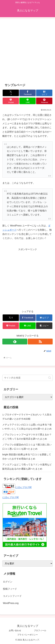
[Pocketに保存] (11, 101)
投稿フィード (10, 589)
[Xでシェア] (11, 93)
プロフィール (40, 630)
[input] (27, 378)
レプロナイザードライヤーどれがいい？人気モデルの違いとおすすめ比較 (27, 417)
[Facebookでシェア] (27, 93)
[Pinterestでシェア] (44, 101)
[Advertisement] (27, 51)
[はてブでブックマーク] (44, 93)
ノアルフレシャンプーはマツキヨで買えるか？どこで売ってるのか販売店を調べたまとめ (27, 437)
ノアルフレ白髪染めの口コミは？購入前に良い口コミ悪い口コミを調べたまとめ (27, 447)
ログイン (8, 582)
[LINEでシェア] (27, 101)
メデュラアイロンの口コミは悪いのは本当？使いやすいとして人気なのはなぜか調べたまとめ (27, 427)
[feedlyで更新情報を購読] (15, 342)
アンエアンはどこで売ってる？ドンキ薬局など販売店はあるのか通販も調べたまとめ (27, 467)
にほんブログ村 (17, 487)
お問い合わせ (15, 630)
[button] (44, 326)
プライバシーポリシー (28, 635)
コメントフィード (12, 596)
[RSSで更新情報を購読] (40, 342)
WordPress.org (11, 603)
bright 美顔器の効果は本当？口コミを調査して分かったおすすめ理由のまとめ (27, 457)
